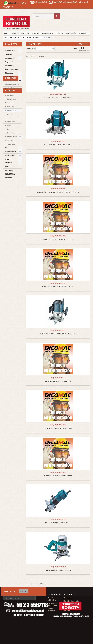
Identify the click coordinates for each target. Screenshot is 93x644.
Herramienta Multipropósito (11, 101)
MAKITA (8, 159)
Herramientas (48, 33)
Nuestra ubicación (13, 191)
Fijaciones (35, 33)
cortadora (9, 178)
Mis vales (67, 610)
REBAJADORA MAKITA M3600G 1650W (58, 476)
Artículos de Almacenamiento (12, 67)
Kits (8, 129)
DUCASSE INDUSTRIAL (10, 172)
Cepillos (10, 92)
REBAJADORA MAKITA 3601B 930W (58, 570)
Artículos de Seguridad (10, 60)
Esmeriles (10, 95)
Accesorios (11, 144)
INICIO (6, 33)
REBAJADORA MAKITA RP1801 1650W (58, 98)
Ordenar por (30, 48)
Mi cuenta (69, 594)
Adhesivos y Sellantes (20, 33)
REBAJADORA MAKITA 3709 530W (58, 523)
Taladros (10, 118)
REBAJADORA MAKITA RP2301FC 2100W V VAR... (58, 334)
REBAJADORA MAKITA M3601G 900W (58, 428)
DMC (7, 167)
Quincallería (71, 33)
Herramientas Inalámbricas (11, 138)
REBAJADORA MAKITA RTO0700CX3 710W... (58, 287)
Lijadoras (10, 107)
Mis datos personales (71, 607)
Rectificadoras (12, 133)
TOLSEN (8, 163)
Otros (9, 125)
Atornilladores (12, 88)
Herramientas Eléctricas (11, 82)
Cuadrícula (83, 49)
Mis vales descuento (71, 601)
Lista (89, 49)
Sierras (10, 114)
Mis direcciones (69, 604)
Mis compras (68, 598)
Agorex (7, 211)
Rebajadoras (11, 110)
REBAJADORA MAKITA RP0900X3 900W (58, 145)
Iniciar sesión (84, 2)
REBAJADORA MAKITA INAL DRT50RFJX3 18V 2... (58, 239)
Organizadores (11, 152)
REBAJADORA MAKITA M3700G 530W (58, 381)
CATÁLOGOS (83, 33)
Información (11, 185)
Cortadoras (11, 122)
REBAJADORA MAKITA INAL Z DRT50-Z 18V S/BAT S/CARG (58, 192)
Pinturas (59, 33)
